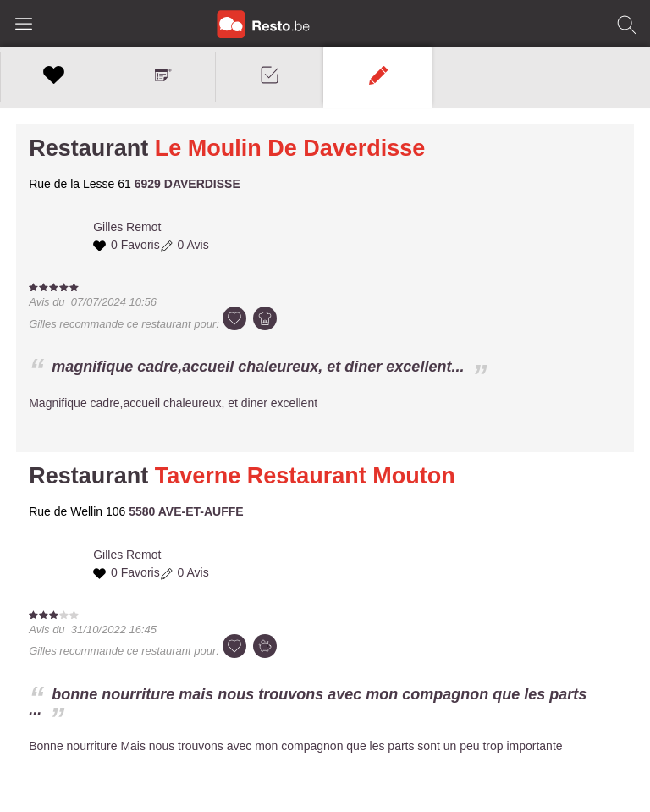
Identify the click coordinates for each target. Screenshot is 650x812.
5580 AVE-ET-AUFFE (186, 511)
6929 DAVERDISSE (187, 184)
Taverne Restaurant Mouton (305, 476)
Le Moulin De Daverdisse (290, 148)
